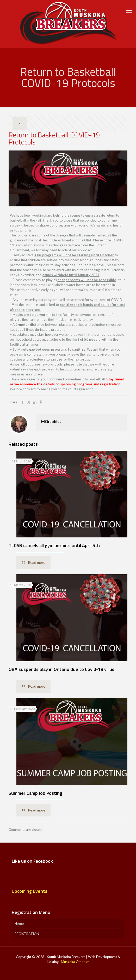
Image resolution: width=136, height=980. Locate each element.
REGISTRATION (27, 934)
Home (19, 923)
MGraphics (51, 421)
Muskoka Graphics (75, 962)
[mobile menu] (129, 10)
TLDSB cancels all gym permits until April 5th (54, 545)
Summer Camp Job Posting (35, 793)
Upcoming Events (30, 891)
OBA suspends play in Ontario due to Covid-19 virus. (62, 669)
